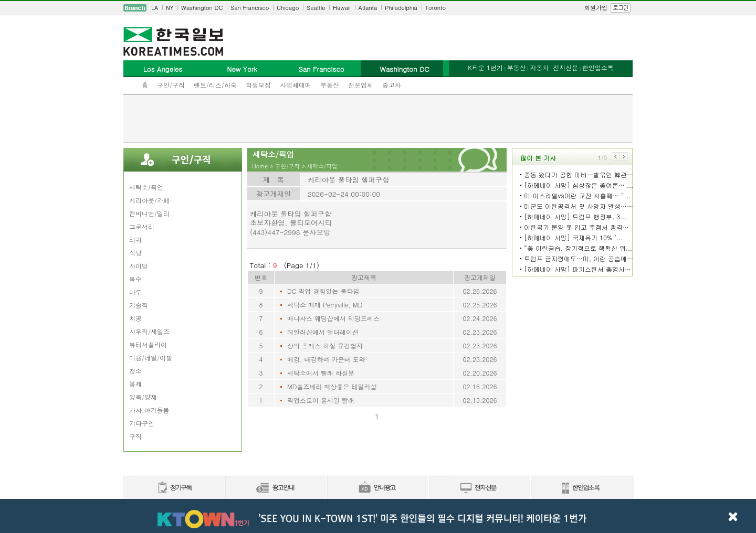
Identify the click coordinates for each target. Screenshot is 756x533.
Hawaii (342, 8)
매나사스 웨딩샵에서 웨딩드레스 (333, 318)
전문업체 (361, 85)
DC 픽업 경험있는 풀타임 (323, 291)
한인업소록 (598, 67)
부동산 (330, 85)
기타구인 (142, 423)
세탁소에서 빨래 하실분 (321, 373)
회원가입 (596, 8)
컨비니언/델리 (149, 213)
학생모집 (258, 85)
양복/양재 (143, 397)
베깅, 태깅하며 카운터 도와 (326, 359)
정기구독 (174, 488)
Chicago (288, 8)
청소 (135, 371)
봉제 (135, 384)
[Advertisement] (378, 119)
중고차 (392, 85)
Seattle (316, 8)
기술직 (139, 305)
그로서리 (142, 226)
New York (242, 69)
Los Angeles (163, 69)
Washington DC (202, 8)
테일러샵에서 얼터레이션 (323, 332)
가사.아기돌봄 (149, 410)
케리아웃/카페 (149, 200)
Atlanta (368, 8)
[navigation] (378, 8)
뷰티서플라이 (148, 344)
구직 (135, 436)
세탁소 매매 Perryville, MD (325, 305)
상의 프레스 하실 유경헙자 (325, 345)
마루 (135, 292)
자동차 (539, 67)
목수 (135, 279)
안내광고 (377, 488)
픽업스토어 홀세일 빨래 (321, 400)
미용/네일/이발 (151, 358)
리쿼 (135, 239)
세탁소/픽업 (146, 187)
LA (155, 8)
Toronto (435, 8)
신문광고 (276, 488)
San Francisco (250, 8)
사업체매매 (296, 85)
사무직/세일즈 (149, 331)
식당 (135, 253)
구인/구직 (171, 85)
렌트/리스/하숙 (215, 85)
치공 (135, 318)
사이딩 (139, 266)
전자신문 (565, 67)
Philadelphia (401, 8)
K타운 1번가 (485, 67)
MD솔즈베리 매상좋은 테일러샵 (332, 386)
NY (170, 8)
